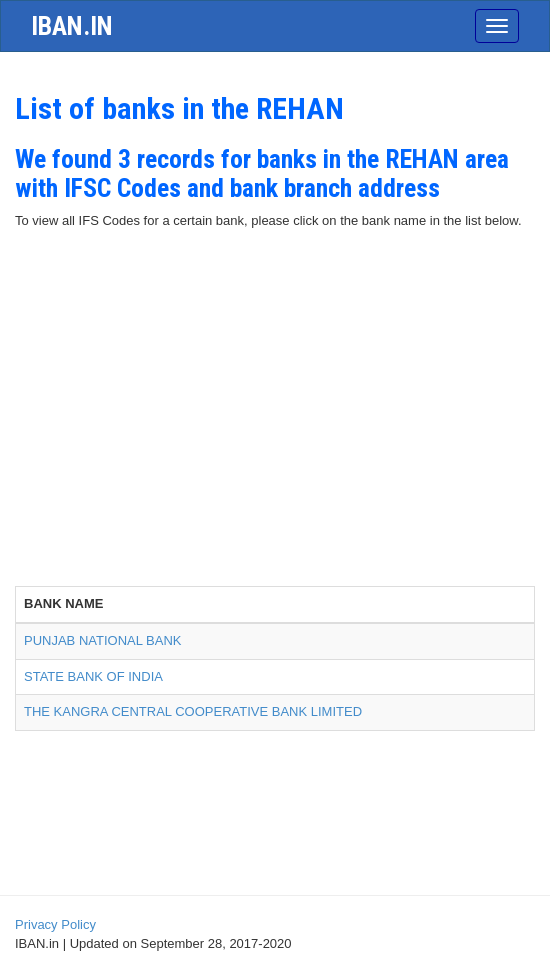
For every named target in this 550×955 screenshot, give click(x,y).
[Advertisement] (275, 436)
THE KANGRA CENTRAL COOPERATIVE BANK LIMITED (193, 711)
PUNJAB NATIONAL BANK (102, 640)
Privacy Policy (55, 924)
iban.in (72, 26)
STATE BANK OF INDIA (93, 676)
